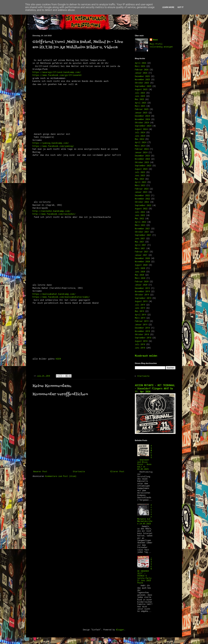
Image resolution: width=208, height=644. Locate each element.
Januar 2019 (141, 324)
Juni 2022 (140, 215)
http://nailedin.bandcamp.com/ (52, 211)
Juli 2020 (140, 268)
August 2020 (141, 265)
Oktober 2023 (142, 162)
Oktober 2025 (142, 83)
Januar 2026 (141, 73)
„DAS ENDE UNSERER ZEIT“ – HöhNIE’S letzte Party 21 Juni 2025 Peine (145, 570)
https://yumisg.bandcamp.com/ (51, 143)
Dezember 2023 (142, 156)
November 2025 (142, 79)
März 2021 (140, 248)
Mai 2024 (140, 139)
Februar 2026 (142, 69)
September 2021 (143, 235)
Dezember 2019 (142, 288)
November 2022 (142, 199)
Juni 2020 (140, 271)
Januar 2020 (141, 285)
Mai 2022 (140, 218)
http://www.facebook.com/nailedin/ (54, 214)
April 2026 (141, 63)
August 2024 (141, 129)
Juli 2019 (140, 305)
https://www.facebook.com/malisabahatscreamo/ (61, 297)
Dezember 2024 (142, 116)
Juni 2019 (140, 308)
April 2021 (141, 245)
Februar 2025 (142, 109)
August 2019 (141, 301)
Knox (155, 40)
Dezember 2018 (142, 328)
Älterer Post (117, 471)
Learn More (168, 7)
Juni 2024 (140, 136)
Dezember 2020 (142, 258)
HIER (58, 359)
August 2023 (141, 169)
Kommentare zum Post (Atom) (61, 476)
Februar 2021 (142, 252)
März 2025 (140, 106)
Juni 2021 (140, 238)
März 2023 (140, 185)
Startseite (79, 471)
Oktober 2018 (142, 334)
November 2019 (142, 291)
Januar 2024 (141, 152)
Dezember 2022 (142, 195)
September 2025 (143, 86)
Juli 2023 (140, 172)
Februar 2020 (142, 281)
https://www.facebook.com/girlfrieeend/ (57, 75)
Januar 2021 (141, 255)
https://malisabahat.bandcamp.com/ (54, 294)
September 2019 (143, 298)
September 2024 (143, 126)
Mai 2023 (140, 179)
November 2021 (142, 228)
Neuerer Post (40, 471)
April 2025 (141, 103)
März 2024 (140, 146)
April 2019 (141, 315)
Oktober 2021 (142, 232)
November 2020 (142, 261)
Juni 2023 (140, 175)
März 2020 (140, 278)
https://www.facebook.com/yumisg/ (53, 146)
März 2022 (140, 225)
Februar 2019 (142, 321)
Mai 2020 (140, 275)
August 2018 (141, 341)
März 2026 (140, 66)
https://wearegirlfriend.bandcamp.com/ (57, 72)
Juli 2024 (140, 132)
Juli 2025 (140, 93)
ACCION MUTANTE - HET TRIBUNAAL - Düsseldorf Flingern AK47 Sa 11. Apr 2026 (155, 388)
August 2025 (141, 89)
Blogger (120, 630)
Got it (180, 7)
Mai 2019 (140, 311)
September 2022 (143, 205)
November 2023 (142, 159)
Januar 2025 (141, 113)
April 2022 (141, 222)
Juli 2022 (140, 212)
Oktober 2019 (142, 295)
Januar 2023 (141, 192)
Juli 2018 (140, 344)
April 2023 (141, 182)
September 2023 (143, 165)
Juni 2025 (140, 96)
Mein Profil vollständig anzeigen (161, 45)
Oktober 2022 (142, 202)
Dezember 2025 (142, 76)
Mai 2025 (140, 99)
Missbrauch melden (146, 356)
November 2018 (142, 331)
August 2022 (141, 208)
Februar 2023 (142, 189)
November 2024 (142, 119)
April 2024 (141, 142)
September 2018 (143, 338)
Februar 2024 (142, 149)
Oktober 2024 (142, 122)
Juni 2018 (140, 348)
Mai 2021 (140, 242)
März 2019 (140, 318)
